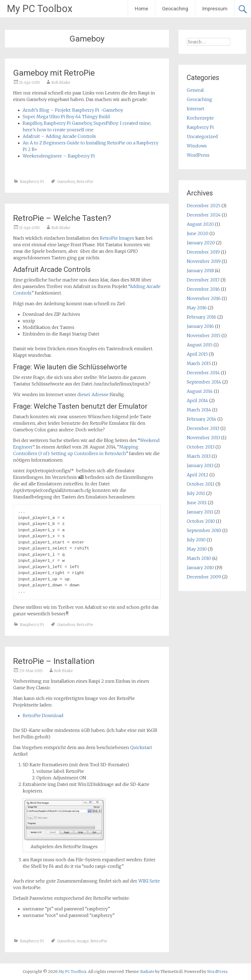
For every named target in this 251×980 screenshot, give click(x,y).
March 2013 (199, 456)
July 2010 (196, 540)
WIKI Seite (149, 881)
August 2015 (200, 345)
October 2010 (201, 521)
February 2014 (202, 419)
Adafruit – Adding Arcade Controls (59, 136)
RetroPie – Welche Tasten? (62, 218)
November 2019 (204, 261)
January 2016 (200, 326)
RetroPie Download (43, 715)
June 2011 (197, 503)
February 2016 (202, 317)
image (83, 941)
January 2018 (200, 271)
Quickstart (141, 747)
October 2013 (201, 447)
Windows (197, 146)
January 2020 (201, 243)
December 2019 (203, 252)
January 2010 (200, 568)
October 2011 (201, 484)
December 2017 (203, 280)
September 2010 (204, 530)
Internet (195, 109)
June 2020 (198, 233)
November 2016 (204, 298)
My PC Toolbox (40, 9)
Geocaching (175, 9)
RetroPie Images (117, 238)
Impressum (215, 9)
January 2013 (200, 465)
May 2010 (197, 549)
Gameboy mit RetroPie (54, 73)
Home (141, 9)
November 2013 (203, 438)
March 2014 (199, 410)
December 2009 (204, 577)
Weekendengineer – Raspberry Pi (59, 156)
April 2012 (198, 475)
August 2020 (200, 224)
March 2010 (199, 558)
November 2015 (204, 335)
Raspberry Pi (32, 182)
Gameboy (66, 182)
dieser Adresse (94, 394)
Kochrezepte (200, 118)
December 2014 (203, 373)
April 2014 (197, 400)
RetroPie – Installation (54, 661)
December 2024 (204, 215)
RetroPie (85, 182)
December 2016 (203, 289)
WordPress (198, 155)
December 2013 (203, 428)
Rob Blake (61, 82)
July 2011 (196, 493)
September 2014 (204, 382)
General (195, 90)
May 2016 (197, 308)
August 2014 (200, 391)
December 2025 (204, 206)
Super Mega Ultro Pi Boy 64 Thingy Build (66, 117)
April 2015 (197, 354)
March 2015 (199, 363)
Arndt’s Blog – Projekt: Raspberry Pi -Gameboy (73, 110)
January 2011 (200, 512)
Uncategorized (202, 136)
